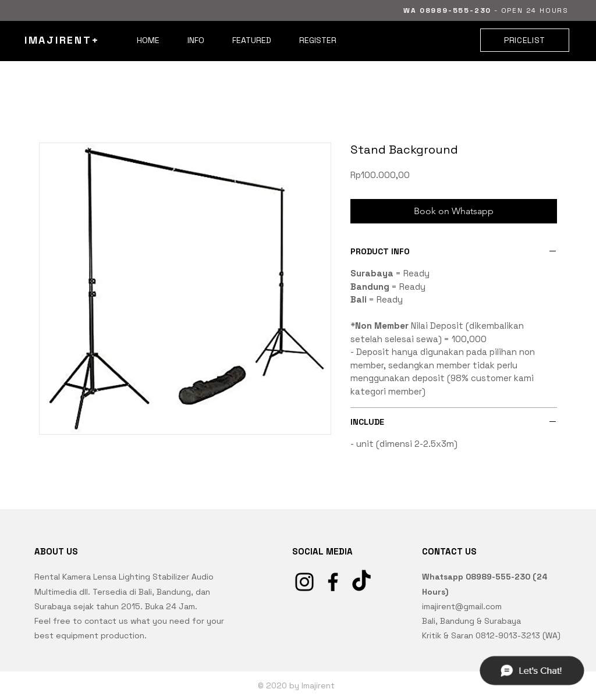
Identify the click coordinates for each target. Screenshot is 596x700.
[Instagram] (304, 582)
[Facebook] (333, 582)
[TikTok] (361, 582)
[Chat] (531, 670)
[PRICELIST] (525, 40)
